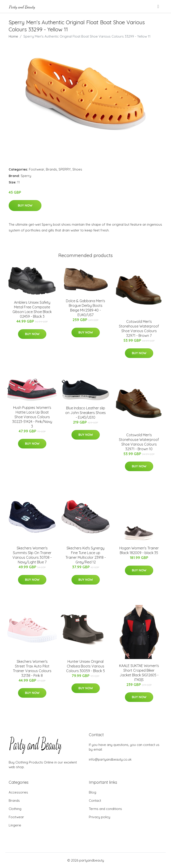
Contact (95, 801)
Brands (51, 169)
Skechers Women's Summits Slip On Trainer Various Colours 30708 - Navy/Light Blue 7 (32, 555)
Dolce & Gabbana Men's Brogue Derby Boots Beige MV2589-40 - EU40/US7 (85, 308)
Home (13, 36)
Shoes (77, 169)
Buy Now (25, 205)
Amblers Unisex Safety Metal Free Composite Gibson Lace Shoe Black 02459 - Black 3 (32, 309)
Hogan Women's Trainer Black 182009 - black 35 (139, 550)
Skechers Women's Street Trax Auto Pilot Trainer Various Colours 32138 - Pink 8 (32, 668)
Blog (93, 792)
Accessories (18, 792)
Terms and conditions (105, 809)
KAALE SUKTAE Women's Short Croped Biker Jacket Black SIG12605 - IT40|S (139, 673)
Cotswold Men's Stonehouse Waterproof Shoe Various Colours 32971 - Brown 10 (139, 442)
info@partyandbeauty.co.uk (110, 759)
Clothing (15, 809)
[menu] (159, 6)
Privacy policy (100, 817)
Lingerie (15, 825)
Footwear (37, 169)
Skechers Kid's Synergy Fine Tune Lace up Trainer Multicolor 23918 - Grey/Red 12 (86, 555)
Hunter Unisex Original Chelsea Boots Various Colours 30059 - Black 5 (85, 666)
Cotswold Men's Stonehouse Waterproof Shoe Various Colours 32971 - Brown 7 (139, 329)
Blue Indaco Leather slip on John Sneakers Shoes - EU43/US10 (85, 413)
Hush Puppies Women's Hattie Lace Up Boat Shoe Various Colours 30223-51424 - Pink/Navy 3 (32, 417)
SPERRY (65, 169)
